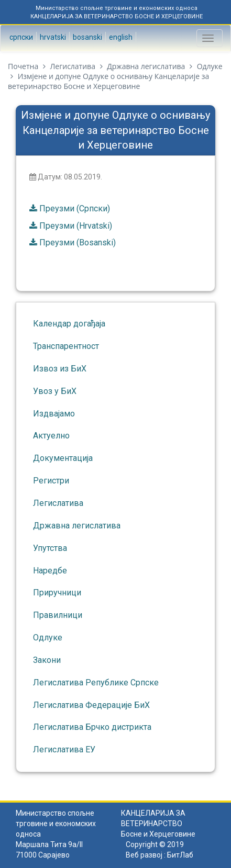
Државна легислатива (146, 66)
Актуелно (51, 436)
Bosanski (87, 37)
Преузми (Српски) (75, 208)
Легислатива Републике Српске (96, 683)
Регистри (51, 481)
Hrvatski (52, 37)
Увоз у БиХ (55, 391)
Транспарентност (66, 346)
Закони (47, 660)
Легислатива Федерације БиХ (91, 705)
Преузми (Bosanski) (78, 243)
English (120, 37)
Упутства (50, 548)
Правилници (58, 615)
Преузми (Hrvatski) (76, 226)
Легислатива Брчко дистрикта (92, 727)
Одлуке (210, 66)
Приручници (57, 593)
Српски (20, 37)
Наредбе (50, 571)
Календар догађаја (69, 324)
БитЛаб (180, 855)
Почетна (23, 66)
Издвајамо (54, 414)
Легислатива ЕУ (64, 749)
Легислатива (72, 66)
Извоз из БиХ (60, 369)
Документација (63, 458)
